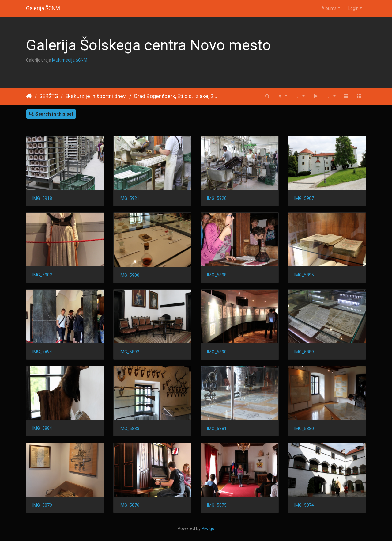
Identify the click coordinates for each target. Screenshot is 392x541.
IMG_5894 (42, 352)
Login (353, 8)
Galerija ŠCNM (43, 8)
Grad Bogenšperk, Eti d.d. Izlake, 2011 (176, 96)
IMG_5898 (217, 275)
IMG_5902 (42, 275)
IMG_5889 (304, 352)
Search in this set (51, 114)
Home (29, 96)
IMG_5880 (304, 429)
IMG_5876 (130, 505)
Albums (329, 8)
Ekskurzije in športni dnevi (96, 96)
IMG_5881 (217, 429)
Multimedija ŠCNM (70, 60)
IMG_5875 (217, 505)
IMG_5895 (304, 275)
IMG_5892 (130, 352)
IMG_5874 (304, 505)
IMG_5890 (217, 352)
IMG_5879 (42, 505)
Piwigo (208, 528)
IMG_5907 (304, 198)
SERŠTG (49, 96)
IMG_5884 (42, 428)
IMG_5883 (130, 429)
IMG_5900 (130, 275)
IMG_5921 (130, 198)
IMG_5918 (42, 198)
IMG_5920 (217, 198)
